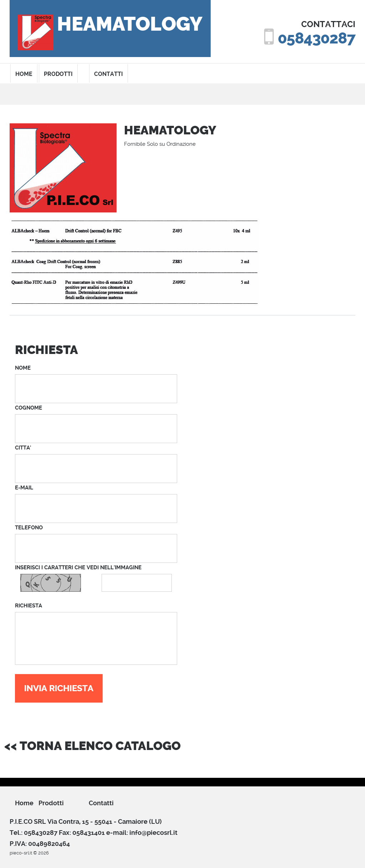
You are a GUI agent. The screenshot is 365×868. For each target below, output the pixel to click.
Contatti (101, 803)
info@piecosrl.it (153, 833)
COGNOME (29, 408)
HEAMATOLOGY (130, 24)
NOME (23, 368)
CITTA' (23, 448)
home (24, 74)
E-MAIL (24, 488)
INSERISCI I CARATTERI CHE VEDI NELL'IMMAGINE (78, 567)
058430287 (317, 38)
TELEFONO (29, 528)
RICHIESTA (29, 606)
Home (24, 803)
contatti (109, 74)
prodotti (58, 74)
